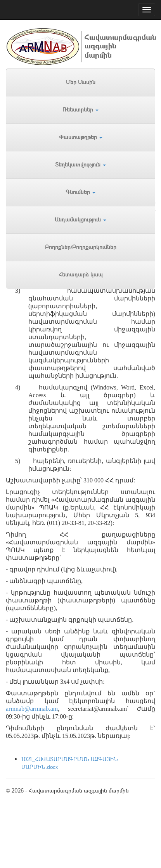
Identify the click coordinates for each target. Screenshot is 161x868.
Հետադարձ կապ (81, 274)
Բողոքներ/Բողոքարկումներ (81, 247)
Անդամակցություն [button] (80, 219)
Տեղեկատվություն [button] (80, 164)
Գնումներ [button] (80, 192)
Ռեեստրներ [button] (80, 109)
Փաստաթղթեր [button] (81, 137)
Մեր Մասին (81, 82)
